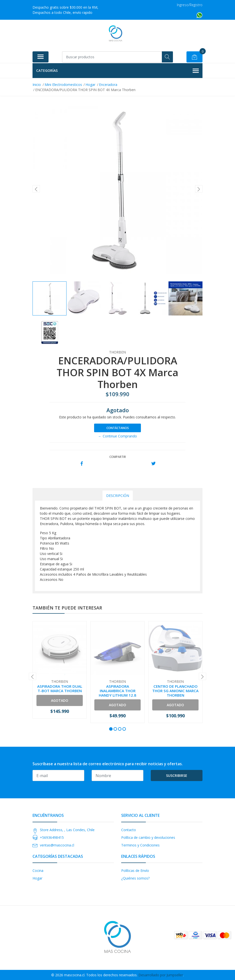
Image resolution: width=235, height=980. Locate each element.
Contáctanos (118, 428)
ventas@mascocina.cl (57, 845)
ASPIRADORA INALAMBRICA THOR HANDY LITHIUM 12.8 (117, 691)
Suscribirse (177, 775)
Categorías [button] (117, 71)
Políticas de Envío (135, 871)
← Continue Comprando (118, 436)
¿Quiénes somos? (135, 878)
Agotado (60, 700)
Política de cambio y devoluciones (148, 837)
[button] (111, 729)
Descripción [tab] (118, 496)
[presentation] (36, 189)
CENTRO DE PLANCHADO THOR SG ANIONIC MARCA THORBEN (175, 691)
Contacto (129, 830)
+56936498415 (52, 837)
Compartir (118, 457)
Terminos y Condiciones (140, 845)
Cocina (38, 871)
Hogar (37, 878)
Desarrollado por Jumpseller (161, 975)
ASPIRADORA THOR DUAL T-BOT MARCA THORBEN (60, 688)
